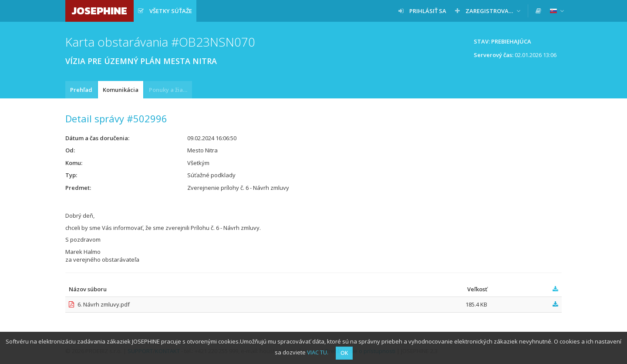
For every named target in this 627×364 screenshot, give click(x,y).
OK (344, 353)
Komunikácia (121, 90)
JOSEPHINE (99, 11)
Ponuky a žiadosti (170, 90)
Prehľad (81, 90)
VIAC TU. (318, 352)
